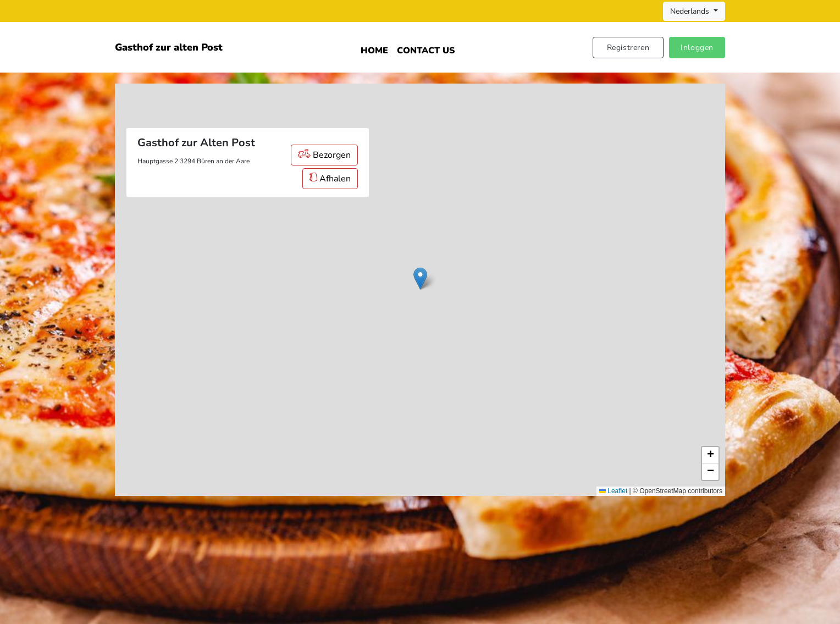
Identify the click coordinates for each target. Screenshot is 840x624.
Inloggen (697, 48)
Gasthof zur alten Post (169, 47)
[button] (420, 278)
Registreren (628, 48)
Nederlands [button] (691, 11)
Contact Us (426, 51)
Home (374, 51)
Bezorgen (324, 155)
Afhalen (330, 179)
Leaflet (613, 491)
